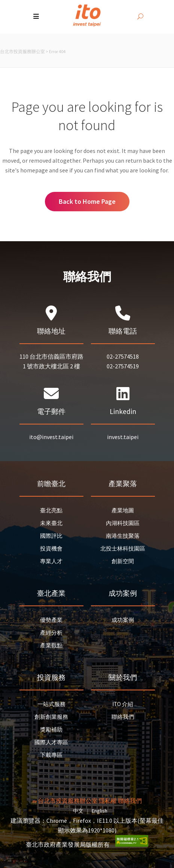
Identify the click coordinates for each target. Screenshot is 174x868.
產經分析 (51, 633)
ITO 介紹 (123, 704)
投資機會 (51, 548)
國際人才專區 (51, 742)
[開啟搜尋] (140, 17)
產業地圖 (123, 510)
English (100, 811)
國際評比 (51, 536)
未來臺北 (51, 523)
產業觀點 (51, 645)
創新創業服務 (51, 717)
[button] (37, 17)
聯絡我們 (123, 717)
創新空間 (123, 561)
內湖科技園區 (123, 523)
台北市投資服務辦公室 (22, 51)
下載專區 (51, 755)
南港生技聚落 (123, 536)
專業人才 (51, 561)
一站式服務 (51, 704)
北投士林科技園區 (123, 548)
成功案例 (123, 620)
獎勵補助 (51, 729)
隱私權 (108, 801)
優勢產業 (51, 620)
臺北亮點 (51, 510)
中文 (78, 811)
